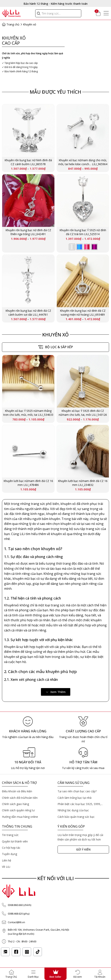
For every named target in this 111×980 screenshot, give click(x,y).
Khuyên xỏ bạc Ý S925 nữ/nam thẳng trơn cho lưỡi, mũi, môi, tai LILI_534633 (28, 413)
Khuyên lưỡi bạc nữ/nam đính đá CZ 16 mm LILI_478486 (28, 483)
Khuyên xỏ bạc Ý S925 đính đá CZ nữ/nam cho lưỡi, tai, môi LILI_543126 (83, 413)
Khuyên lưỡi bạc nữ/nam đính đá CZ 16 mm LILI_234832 (83, 483)
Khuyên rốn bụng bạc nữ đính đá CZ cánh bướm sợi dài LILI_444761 (28, 313)
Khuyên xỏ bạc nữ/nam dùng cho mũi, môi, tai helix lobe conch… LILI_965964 (83, 162)
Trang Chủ (11, 977)
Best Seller (55, 977)
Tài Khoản (100, 977)
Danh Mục (33, 977)
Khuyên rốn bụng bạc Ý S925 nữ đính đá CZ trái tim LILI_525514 (83, 232)
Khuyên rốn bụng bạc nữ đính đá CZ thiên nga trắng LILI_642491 (28, 232)
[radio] (72, 247)
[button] (56, 692)
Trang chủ (12, 24)
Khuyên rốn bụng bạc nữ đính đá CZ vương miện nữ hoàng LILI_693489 (83, 313)
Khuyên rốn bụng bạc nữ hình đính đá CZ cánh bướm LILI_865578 (28, 162)
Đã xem (78, 977)
